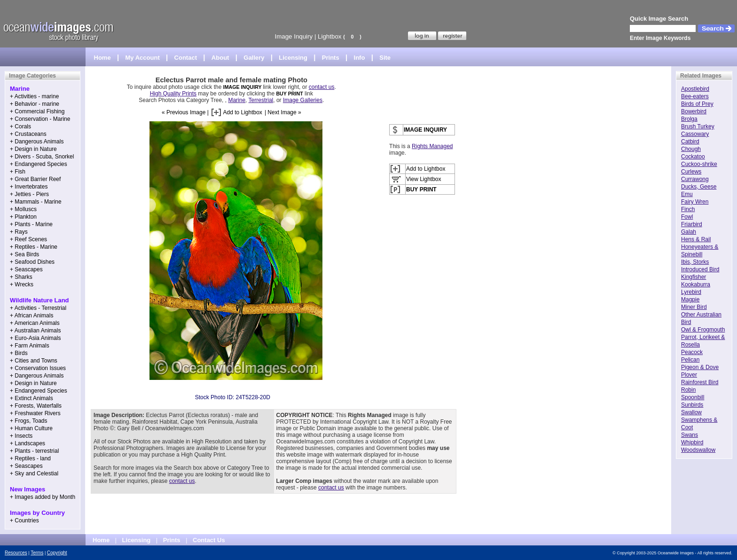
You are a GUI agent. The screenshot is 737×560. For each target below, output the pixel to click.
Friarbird (692, 224)
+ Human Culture (31, 428)
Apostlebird (695, 89)
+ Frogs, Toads (29, 421)
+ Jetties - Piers (29, 194)
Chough (691, 149)
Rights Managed (432, 146)
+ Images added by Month (43, 497)
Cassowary (695, 134)
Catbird (690, 142)
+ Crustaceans (28, 134)
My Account (143, 58)
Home (102, 58)
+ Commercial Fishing (37, 111)
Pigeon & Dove (700, 367)
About (220, 58)
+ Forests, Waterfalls (36, 406)
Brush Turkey (698, 126)
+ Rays (19, 232)
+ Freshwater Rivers (35, 413)
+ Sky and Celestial (34, 473)
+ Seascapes (26, 269)
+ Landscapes (27, 443)
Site (385, 58)
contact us (322, 87)
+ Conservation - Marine (40, 119)
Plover (689, 375)
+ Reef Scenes (28, 239)
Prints (331, 58)
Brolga (689, 119)
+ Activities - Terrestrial (38, 308)
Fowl (687, 217)
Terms (37, 553)
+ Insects (21, 436)
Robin (688, 390)
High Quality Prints (173, 94)
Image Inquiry (294, 36)
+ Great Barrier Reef (35, 179)
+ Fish (18, 172)
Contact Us (209, 540)
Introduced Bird (700, 269)
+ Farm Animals (30, 346)
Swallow (691, 412)
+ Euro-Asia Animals (35, 338)
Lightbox (329, 36)
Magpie (690, 300)
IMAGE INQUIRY (243, 87)
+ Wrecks (22, 284)
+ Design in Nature (33, 149)
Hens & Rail (696, 239)
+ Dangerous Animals (37, 142)
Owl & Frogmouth (703, 330)
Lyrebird (691, 292)
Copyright (57, 553)
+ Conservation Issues (38, 368)
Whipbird (692, 442)
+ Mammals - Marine (36, 202)
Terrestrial (261, 100)
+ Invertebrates (29, 187)
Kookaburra (696, 284)
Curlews (691, 172)
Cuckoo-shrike (699, 164)
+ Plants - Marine (31, 224)
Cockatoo (693, 157)
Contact (186, 58)
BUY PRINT (289, 94)
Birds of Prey (697, 104)
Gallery (254, 58)
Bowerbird (694, 111)
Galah (689, 232)
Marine (237, 100)
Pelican (690, 360)
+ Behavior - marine (35, 104)
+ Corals (20, 126)
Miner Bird (694, 307)
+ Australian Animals (35, 331)
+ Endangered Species (39, 164)
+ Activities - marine (34, 96)
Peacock (692, 352)
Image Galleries (303, 100)
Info (360, 58)
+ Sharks (21, 277)
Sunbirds (692, 405)
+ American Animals (35, 323)
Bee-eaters (695, 96)
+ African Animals (31, 315)
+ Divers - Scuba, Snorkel (42, 157)
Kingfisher (694, 277)
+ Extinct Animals (31, 398)
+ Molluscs (23, 209)
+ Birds (19, 353)
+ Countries (24, 521)
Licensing (293, 58)
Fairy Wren (695, 202)
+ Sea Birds (24, 254)
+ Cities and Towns (34, 361)
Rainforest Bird (700, 382)
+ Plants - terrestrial (34, 451)
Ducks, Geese (699, 187)
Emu (687, 194)
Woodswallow (698, 450)
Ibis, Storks (695, 262)
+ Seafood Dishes (32, 262)
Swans (690, 435)
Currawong (695, 179)
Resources (16, 553)
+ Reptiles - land (30, 458)
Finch (688, 209)
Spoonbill (693, 397)
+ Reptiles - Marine (34, 247)
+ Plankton (23, 217)
